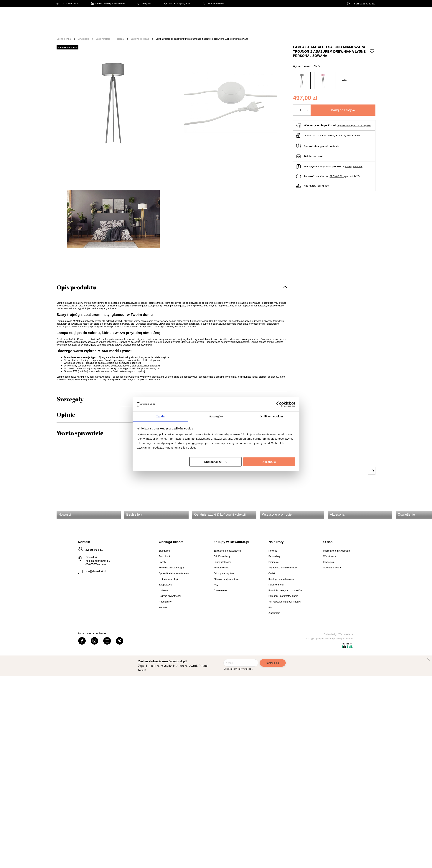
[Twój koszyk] (369, 16)
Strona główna (64, 39)
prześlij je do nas (353, 166)
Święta (86, 30)
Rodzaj (121, 39)
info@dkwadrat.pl (95, 571)
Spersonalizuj (216, 462)
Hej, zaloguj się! (339, 16)
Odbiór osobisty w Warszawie (108, 4)
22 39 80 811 (369, 4)
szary (343, 66)
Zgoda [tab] (160, 416)
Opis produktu (77, 287)
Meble (101, 30)
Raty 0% (144, 4)
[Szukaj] (216, 16)
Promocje (291, 30)
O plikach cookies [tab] (272, 416)
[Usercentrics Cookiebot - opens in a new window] (279, 404)
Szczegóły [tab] (216, 416)
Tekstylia (233, 30)
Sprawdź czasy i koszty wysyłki (354, 126)
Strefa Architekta (213, 4)
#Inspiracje (311, 30)
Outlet (273, 30)
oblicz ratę (323, 186)
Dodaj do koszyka (343, 110)
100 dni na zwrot (67, 4)
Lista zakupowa (358, 13)
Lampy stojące (103, 39)
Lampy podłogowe (140, 39)
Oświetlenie (254, 30)
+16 (344, 80)
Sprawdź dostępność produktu (321, 146)
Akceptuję (269, 462)
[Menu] (69, 30)
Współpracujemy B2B (177, 4)
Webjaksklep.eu (346, 634)
